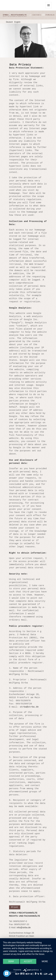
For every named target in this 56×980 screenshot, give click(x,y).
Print (15, 907)
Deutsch (9, 22)
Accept (28, 961)
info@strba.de (24, 927)
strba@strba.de (29, 707)
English (17, 22)
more (45, 961)
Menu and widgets (49, 8)
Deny (11, 961)
